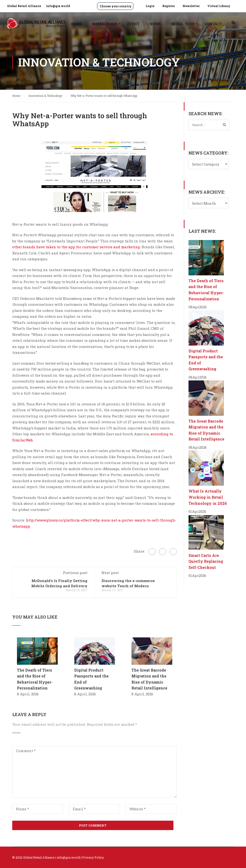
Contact (213, 24)
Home (76, 24)
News (155, 24)
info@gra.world (58, 6)
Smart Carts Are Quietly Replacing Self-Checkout (206, 561)
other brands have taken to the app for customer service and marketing (76, 247)
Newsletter (191, 6)
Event (133, 24)
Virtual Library (219, 6)
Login (150, 6)
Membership (105, 24)
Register (169, 6)
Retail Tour (183, 24)
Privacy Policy (93, 857)
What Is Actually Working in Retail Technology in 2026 (208, 497)
